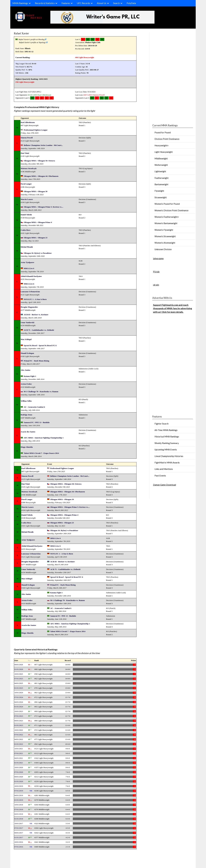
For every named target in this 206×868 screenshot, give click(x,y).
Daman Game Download (165, 485)
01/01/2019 (19, 800)
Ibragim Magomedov (29, 307)
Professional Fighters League (36, 130)
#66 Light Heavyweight (85, 57)
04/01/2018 (19, 814)
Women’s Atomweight (165, 243)
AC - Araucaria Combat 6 (34, 407)
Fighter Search (162, 424)
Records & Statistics (45, 3)
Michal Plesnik (27, 247)
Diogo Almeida (27, 447)
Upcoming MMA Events (166, 450)
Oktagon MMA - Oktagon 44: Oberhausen (41, 176)
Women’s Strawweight (165, 236)
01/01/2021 (19, 763)
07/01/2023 (19, 716)
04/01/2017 (19, 833)
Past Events (160, 476)
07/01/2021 (19, 753)
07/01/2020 (19, 772)
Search (116, 3)
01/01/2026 (19, 669)
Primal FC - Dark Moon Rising (36, 361)
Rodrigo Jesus (26, 415)
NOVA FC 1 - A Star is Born (35, 299)
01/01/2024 (19, 707)
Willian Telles (26, 401)
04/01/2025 (19, 683)
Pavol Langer (26, 184)
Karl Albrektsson (45, 95)
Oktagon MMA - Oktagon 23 (35, 238)
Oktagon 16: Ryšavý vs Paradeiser (38, 253)
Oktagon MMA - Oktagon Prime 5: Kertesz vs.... (43, 207)
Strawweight (161, 197)
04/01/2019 (19, 795)
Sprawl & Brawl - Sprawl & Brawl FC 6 (40, 345)
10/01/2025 (19, 674)
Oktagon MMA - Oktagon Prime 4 (38, 222)
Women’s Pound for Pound (167, 204)
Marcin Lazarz (27, 199)
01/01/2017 (19, 837)
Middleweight (161, 158)
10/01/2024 (19, 693)
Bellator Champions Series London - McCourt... (43, 145)
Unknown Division (163, 249)
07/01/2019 (19, 791)
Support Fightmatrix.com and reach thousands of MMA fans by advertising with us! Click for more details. (173, 308)
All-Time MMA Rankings (166, 430)
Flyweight (159, 191)
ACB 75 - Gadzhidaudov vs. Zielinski (39, 330)
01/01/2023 (19, 725)
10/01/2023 (19, 711)
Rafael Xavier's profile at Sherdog (32, 39)
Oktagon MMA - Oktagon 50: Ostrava (39, 161)
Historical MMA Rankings (167, 437)
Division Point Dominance (167, 139)
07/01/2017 (19, 828)
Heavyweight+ (162, 145)
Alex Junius (26, 370)
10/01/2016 (19, 842)
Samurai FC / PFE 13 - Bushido (37, 422)
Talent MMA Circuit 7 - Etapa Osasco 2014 (41, 453)
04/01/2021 (19, 758)
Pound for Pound (163, 132)
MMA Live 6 (29, 268)
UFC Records (83, 3)
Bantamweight (161, 184)
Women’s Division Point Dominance (171, 210)
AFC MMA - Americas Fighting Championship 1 (44, 438)
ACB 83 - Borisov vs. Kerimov (36, 315)
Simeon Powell (99, 95)
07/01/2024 (19, 697)
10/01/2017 (19, 823)
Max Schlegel (26, 339)
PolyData (131, 3)
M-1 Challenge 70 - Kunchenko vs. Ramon (41, 392)
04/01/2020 (19, 777)
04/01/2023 (19, 721)
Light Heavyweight (164, 152)
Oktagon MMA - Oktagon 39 (35, 191)
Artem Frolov (26, 384)
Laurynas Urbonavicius (30, 292)
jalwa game (158, 258)
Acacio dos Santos (28, 432)
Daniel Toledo (26, 215)
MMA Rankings (20, 3)
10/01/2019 (19, 786)
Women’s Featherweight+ (167, 217)
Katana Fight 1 (30, 376)
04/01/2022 (19, 739)
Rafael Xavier (21, 33)
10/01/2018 (19, 805)
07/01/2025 (19, 679)
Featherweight (162, 178)
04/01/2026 (19, 665)
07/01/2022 (19, 735)
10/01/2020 (19, 767)
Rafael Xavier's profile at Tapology (32, 42)
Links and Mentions (164, 469)
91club (156, 272)
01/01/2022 (19, 744)
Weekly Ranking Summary (167, 443)
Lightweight (160, 171)
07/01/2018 (19, 809)
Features (66, 3)
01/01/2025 (19, 688)
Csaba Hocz (26, 230)
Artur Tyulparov (28, 262)
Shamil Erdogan (27, 353)
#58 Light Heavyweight (25, 82)
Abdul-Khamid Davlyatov (31, 276)
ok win (156, 285)
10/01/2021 (19, 749)
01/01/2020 (19, 781)
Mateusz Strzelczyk (29, 168)
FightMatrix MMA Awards (167, 463)
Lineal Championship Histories (169, 456)
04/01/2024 (19, 702)
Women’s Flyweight (164, 230)
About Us (102, 3)
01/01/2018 (19, 819)
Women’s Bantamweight (166, 223)
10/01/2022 (19, 730)
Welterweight (161, 165)
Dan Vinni (25, 153)
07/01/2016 (19, 847)
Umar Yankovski (28, 322)
